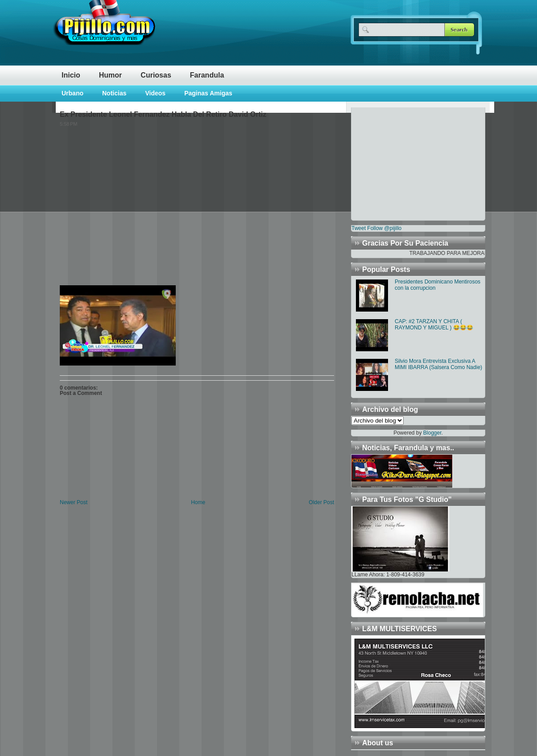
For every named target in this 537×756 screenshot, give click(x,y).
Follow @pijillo (384, 228)
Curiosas (156, 75)
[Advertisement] (407, 163)
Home (198, 502)
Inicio (71, 75)
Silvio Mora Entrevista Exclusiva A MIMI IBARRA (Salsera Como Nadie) (438, 364)
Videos (155, 93)
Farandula (207, 75)
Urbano (72, 93)
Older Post (321, 502)
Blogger (432, 433)
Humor (111, 75)
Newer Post (74, 502)
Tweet (359, 228)
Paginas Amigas (208, 93)
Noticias (114, 93)
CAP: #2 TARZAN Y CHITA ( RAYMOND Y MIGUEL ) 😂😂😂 (434, 325)
